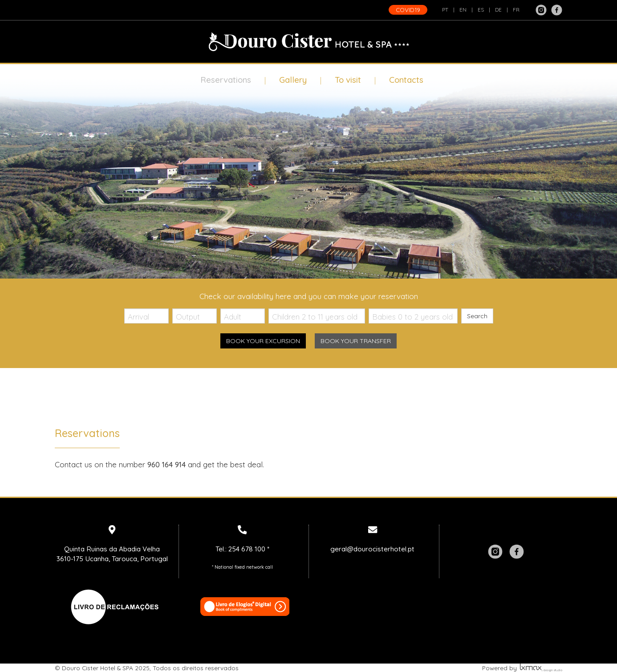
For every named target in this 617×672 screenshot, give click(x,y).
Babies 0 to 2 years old (412, 317)
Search (477, 316)
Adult (233, 317)
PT (445, 10)
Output (188, 317)
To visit (348, 80)
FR (516, 10)
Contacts (406, 80)
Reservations (226, 80)
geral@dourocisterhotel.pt (372, 549)
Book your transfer (356, 341)
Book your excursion (263, 341)
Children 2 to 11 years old (315, 317)
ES (481, 10)
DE (498, 10)
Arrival (138, 317)
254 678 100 (247, 549)
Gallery (293, 80)
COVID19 (408, 10)
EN (463, 10)
